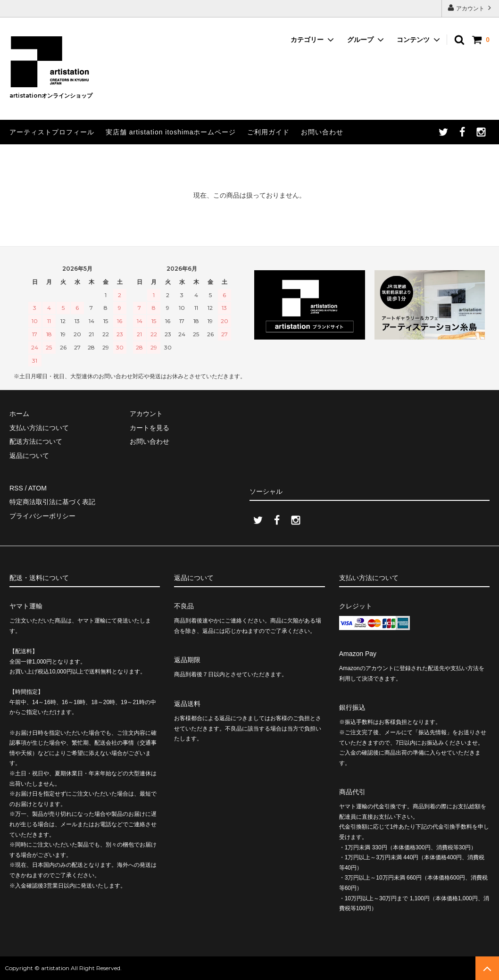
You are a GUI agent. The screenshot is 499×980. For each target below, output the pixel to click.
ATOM (37, 488)
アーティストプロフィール (52, 132)
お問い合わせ (322, 132)
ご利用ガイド (268, 132)
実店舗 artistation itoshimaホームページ (171, 132)
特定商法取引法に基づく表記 (52, 502)
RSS (16, 488)
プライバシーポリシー (42, 516)
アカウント (470, 8)
